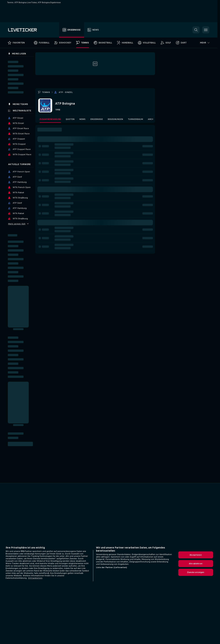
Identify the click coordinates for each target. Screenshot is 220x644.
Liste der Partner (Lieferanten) (112, 567)
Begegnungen (115, 119)
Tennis (46, 92)
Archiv (152, 119)
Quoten (70, 119)
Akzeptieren (196, 555)
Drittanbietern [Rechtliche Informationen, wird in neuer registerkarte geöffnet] (35, 578)
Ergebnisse (97, 119)
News (82, 119)
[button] (196, 30)
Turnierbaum (135, 119)
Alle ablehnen (196, 564)
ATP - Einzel (66, 92)
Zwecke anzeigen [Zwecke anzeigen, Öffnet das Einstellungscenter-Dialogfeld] (196, 572)
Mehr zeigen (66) (18, 224)
